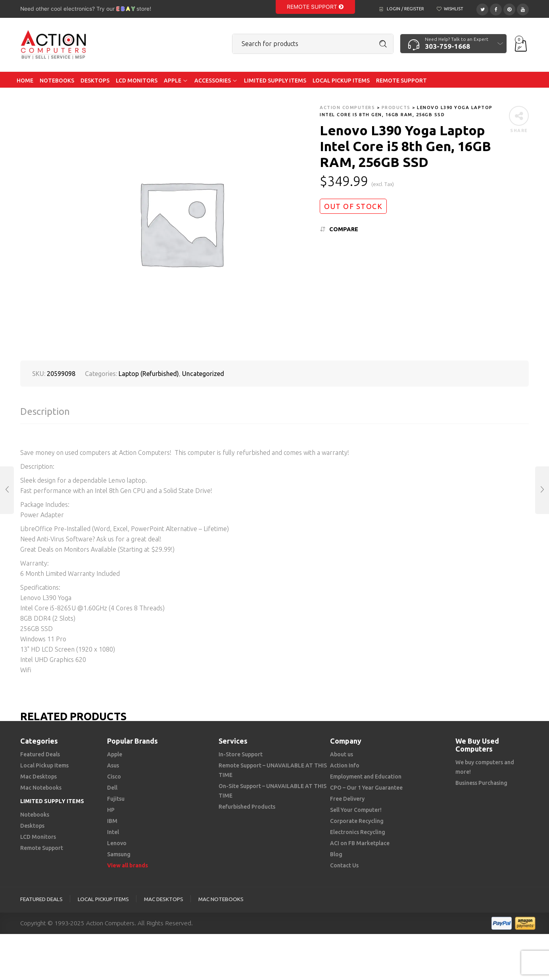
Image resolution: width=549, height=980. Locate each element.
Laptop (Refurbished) (149, 374)
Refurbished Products (247, 807)
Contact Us (344, 865)
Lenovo (117, 843)
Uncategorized (203, 374)
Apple (115, 754)
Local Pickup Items (44, 765)
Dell (112, 788)
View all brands (128, 865)
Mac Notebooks (41, 788)
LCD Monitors (38, 837)
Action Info (345, 765)
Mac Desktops (38, 777)
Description (45, 411)
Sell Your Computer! (356, 810)
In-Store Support (241, 754)
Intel (113, 832)
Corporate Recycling (357, 821)
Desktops (32, 826)
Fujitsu (116, 799)
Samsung (119, 854)
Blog (336, 854)
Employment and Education (366, 777)
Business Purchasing (481, 783)
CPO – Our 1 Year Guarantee (366, 788)
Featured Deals (40, 754)
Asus (113, 765)
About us (342, 754)
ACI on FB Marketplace (360, 843)
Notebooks (35, 815)
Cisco (114, 777)
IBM (112, 821)
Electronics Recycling (358, 832)
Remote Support (315, 7)
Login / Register (405, 9)
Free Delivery (347, 799)
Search (383, 44)
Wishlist (454, 9)
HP (111, 810)
